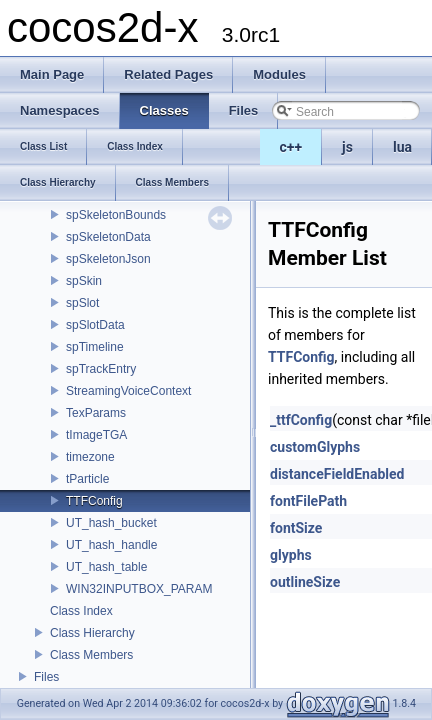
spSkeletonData (108, 237)
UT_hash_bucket (111, 523)
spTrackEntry (101, 369)
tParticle (87, 479)
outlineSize (305, 582)
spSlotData (95, 325)
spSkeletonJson (108, 259)
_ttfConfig (301, 420)
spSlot (82, 303)
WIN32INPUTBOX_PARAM (139, 589)
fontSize (296, 528)
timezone (90, 457)
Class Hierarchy (92, 633)
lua (402, 147)
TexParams (96, 413)
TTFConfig (94, 501)
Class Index (81, 611)
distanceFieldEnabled (337, 474)
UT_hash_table (106, 567)
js (347, 147)
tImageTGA (96, 435)
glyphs (291, 555)
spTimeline (95, 347)
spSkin (84, 281)
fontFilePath (308, 501)
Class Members (91, 655)
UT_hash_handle (111, 545)
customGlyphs (315, 447)
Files (46, 677)
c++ (291, 147)
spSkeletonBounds (116, 215)
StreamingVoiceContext (128, 391)
